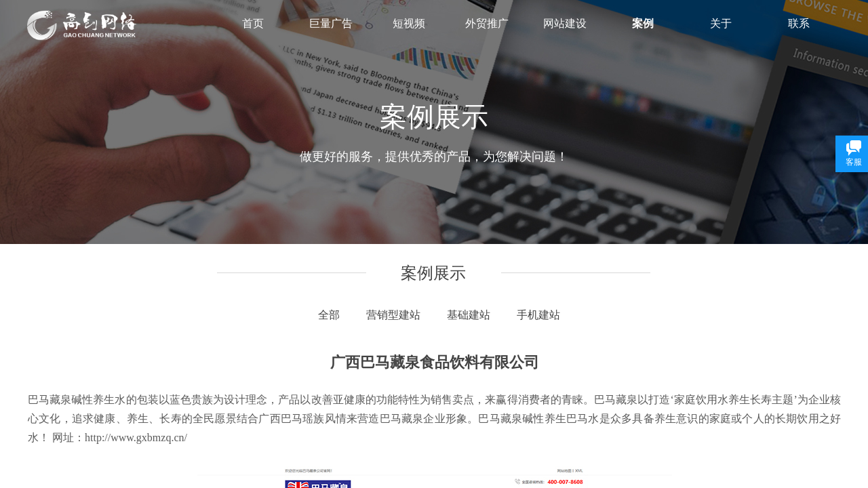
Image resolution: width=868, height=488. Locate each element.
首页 (253, 23)
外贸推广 (487, 23)
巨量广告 (331, 23)
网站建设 (565, 23)
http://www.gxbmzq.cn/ (136, 438)
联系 (799, 23)
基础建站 (469, 315)
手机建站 (538, 315)
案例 (643, 23)
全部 (329, 315)
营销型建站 (393, 315)
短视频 (409, 23)
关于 (721, 23)
